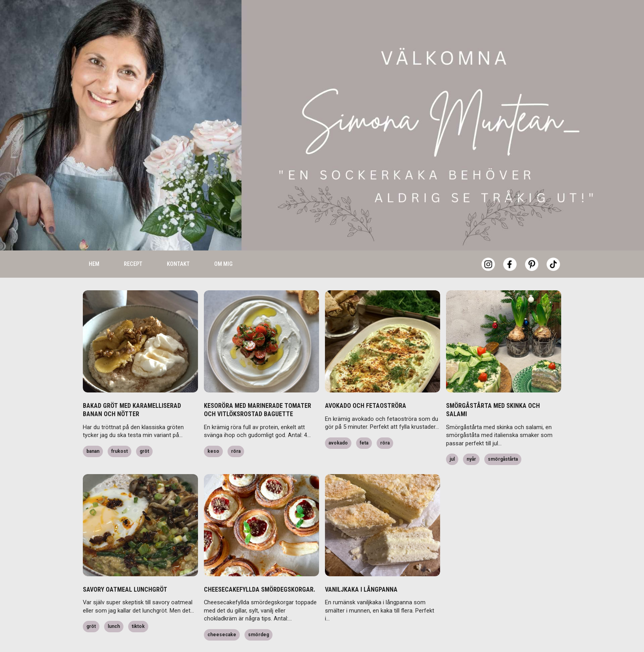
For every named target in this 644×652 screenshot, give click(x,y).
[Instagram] (488, 243)
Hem (94, 243)
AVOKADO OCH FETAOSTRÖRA (366, 384)
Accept (527, 632)
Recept (133, 243)
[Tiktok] (553, 243)
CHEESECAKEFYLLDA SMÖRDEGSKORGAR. (259, 568)
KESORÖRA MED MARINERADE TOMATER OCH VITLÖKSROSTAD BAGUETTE (258, 389)
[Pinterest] (532, 243)
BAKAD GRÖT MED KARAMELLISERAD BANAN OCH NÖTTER (132, 389)
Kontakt (178, 243)
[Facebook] (510, 243)
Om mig (223, 243)
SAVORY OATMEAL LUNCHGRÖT (125, 568)
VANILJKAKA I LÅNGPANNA (361, 568)
